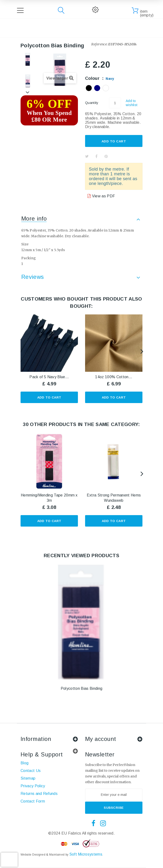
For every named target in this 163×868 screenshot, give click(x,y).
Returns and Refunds (39, 794)
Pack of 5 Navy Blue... (49, 377)
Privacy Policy (33, 786)
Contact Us (31, 771)
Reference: (99, 44)
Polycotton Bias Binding (81, 688)
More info (34, 218)
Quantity (92, 103)
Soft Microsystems (86, 854)
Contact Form (33, 801)
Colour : (100, 78)
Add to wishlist (132, 103)
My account (101, 739)
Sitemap (28, 778)
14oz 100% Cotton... (114, 377)
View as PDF (103, 196)
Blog (24, 763)
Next (28, 92)
